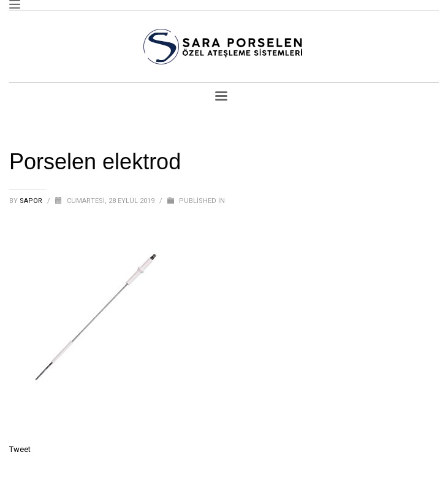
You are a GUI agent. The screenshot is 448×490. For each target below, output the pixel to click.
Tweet (20, 449)
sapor (32, 201)
